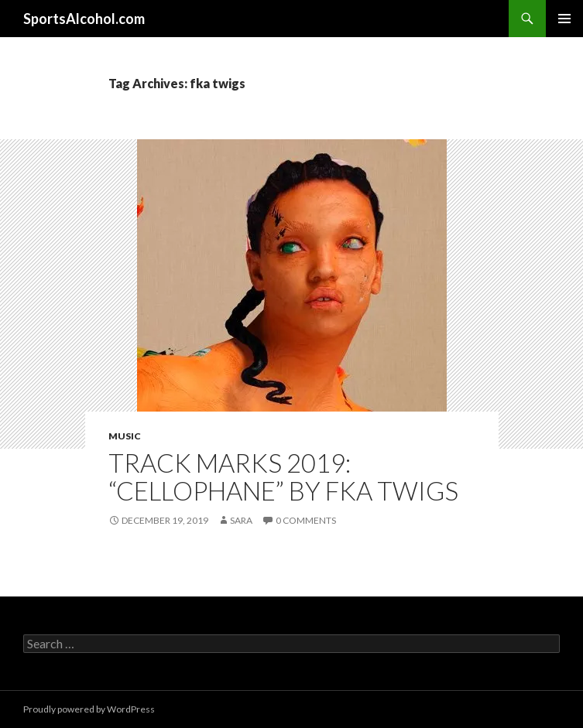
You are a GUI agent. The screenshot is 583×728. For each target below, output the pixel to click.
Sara (241, 520)
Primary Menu (564, 19)
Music (125, 436)
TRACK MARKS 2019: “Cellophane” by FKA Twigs (283, 477)
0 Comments (306, 520)
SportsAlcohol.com (84, 19)
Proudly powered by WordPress (89, 709)
